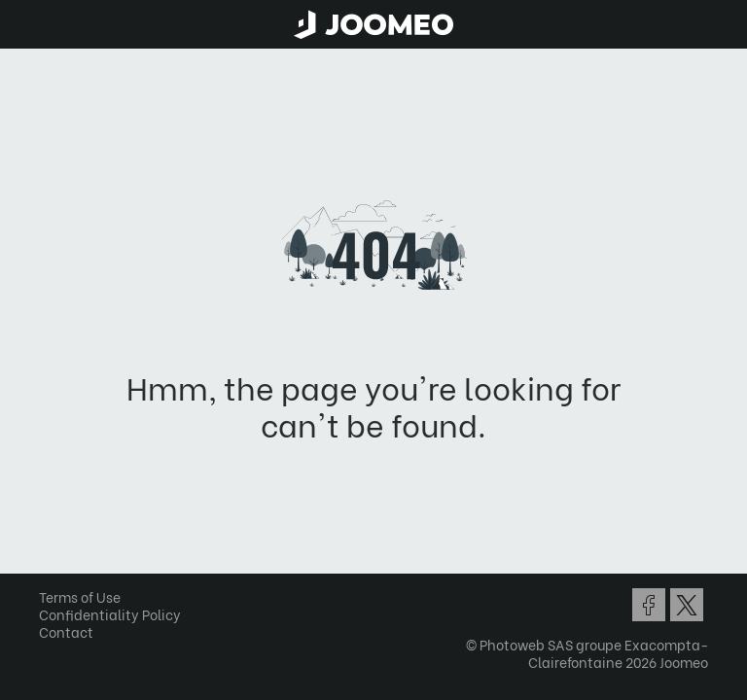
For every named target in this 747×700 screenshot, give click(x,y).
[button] (52, 600)
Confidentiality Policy (110, 614)
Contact (66, 631)
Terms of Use (80, 596)
